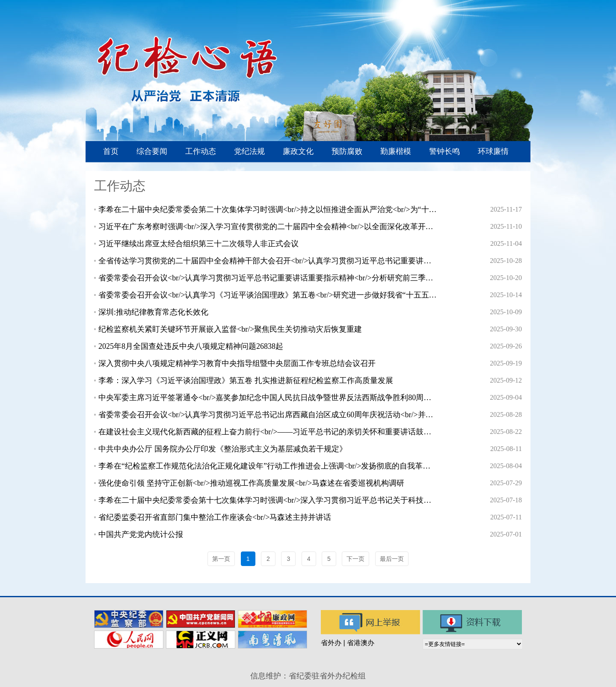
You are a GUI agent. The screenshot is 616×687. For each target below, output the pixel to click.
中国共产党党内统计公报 (141, 534)
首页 (111, 151)
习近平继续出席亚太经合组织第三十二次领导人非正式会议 (198, 244)
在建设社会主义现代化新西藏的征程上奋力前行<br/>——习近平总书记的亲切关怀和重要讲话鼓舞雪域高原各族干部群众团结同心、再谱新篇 (268, 432)
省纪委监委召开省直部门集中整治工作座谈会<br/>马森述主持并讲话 (215, 517)
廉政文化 (298, 151)
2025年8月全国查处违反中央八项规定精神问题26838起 (191, 346)
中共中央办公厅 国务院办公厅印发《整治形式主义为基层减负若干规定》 (223, 449)
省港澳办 (361, 643)
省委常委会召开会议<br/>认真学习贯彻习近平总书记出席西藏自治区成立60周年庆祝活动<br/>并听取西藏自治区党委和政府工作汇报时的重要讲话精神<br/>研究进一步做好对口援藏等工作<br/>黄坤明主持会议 (268, 415)
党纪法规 (249, 151)
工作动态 (201, 151)
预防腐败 (347, 151)
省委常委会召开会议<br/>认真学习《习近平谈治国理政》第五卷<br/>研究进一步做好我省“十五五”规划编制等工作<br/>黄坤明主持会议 (268, 295)
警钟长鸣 (444, 151)
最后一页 (392, 559)
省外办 (331, 643)
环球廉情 (493, 151)
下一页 (355, 559)
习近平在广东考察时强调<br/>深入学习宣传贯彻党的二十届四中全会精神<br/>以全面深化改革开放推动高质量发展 (268, 227)
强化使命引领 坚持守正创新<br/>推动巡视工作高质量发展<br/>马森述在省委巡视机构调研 (251, 483)
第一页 (221, 559)
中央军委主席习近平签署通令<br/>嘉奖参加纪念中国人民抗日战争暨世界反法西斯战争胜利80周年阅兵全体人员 (268, 398)
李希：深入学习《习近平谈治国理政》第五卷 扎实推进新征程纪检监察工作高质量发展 (246, 380)
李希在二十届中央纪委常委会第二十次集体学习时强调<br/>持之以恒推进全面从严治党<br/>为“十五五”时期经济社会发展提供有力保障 (268, 209)
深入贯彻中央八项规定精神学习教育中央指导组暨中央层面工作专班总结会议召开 (237, 363)
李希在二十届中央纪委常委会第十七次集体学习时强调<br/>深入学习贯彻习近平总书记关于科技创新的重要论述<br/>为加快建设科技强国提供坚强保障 (268, 500)
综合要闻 (152, 151)
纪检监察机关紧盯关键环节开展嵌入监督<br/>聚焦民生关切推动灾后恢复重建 (230, 329)
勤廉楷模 (396, 151)
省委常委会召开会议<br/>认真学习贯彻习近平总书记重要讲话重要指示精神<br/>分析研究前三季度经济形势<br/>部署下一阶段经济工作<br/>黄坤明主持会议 (268, 278)
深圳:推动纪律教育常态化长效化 (153, 312)
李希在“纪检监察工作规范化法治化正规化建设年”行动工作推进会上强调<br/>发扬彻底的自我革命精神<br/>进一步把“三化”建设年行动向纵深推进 (268, 466)
